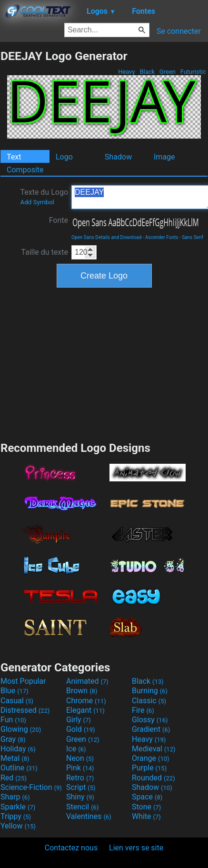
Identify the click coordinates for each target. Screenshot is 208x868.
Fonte (59, 220)
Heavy (127, 72)
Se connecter (179, 31)
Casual (17, 701)
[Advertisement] (104, 363)
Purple (149, 768)
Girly (79, 720)
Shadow (118, 157)
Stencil (82, 807)
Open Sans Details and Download (106, 237)
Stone (146, 807)
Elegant (85, 710)
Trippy (16, 816)
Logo (64, 157)
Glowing (21, 729)
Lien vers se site (136, 848)
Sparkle (18, 807)
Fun (13, 720)
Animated (87, 681)
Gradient (151, 729)
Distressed (25, 710)
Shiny (80, 797)
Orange (151, 758)
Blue (15, 691)
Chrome (86, 701)
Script (81, 787)
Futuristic (193, 72)
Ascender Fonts (162, 237)
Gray (13, 739)
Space (147, 797)
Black (147, 72)
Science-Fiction (31, 787)
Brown (82, 691)
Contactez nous (71, 848)
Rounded (154, 778)
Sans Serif (193, 237)
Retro (80, 778)
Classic (149, 701)
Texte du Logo (44, 197)
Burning (150, 691)
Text (14, 157)
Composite (25, 170)
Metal (15, 758)
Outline (19, 768)
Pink (80, 768)
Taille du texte (45, 252)
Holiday (18, 749)
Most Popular (23, 681)
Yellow (18, 826)
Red (14, 778)
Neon (80, 758)
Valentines (89, 816)
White (146, 816)
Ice (76, 749)
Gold (81, 729)
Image (164, 157)
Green (168, 72)
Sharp (15, 797)
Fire (143, 710)
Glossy (150, 720)
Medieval (154, 749)
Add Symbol (37, 202)
